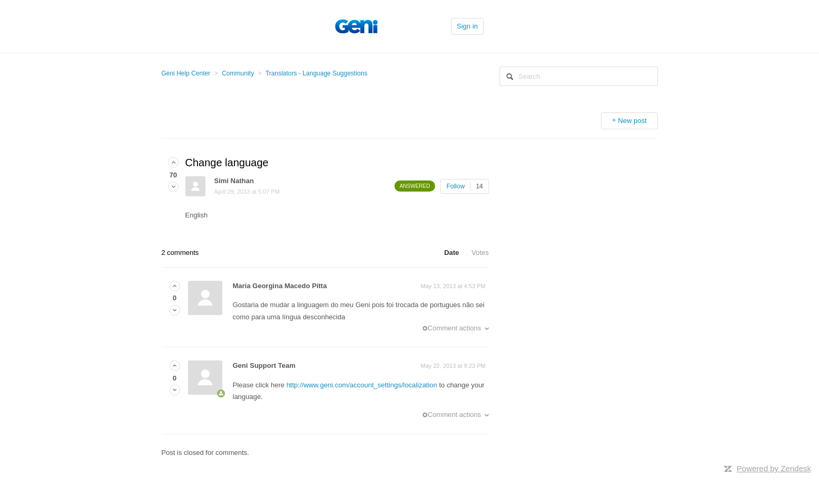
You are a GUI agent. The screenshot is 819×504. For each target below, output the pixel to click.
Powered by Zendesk (774, 468)
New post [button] (632, 121)
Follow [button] (455, 186)
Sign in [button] (467, 26)
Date (451, 253)
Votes (480, 253)
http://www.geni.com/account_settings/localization (361, 385)
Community (238, 73)
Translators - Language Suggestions (317, 73)
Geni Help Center (186, 73)
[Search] (579, 76)
